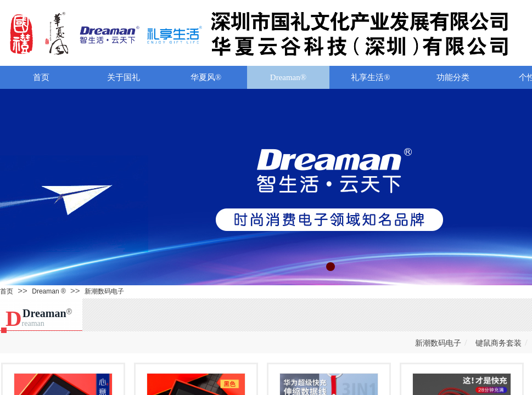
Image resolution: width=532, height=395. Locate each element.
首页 (41, 77)
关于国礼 (124, 77)
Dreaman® (288, 77)
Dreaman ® (49, 291)
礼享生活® (370, 77)
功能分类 (453, 77)
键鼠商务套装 (499, 343)
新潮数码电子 (104, 291)
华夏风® (206, 77)
